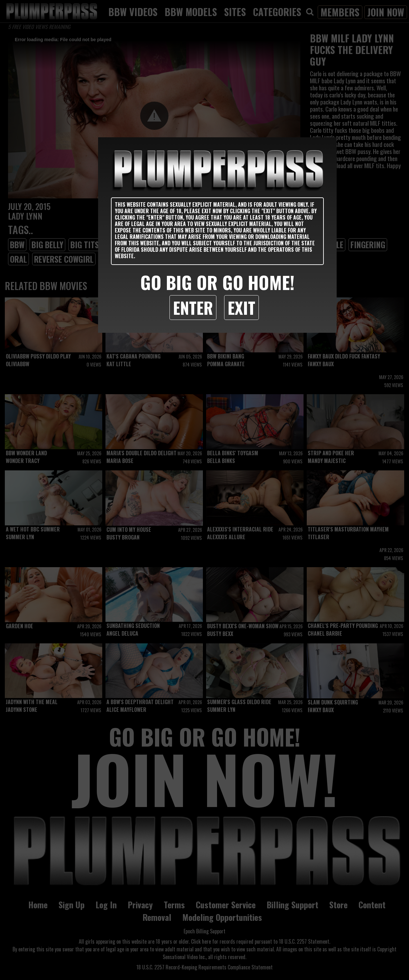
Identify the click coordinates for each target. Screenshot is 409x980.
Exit (241, 307)
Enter (193, 307)
